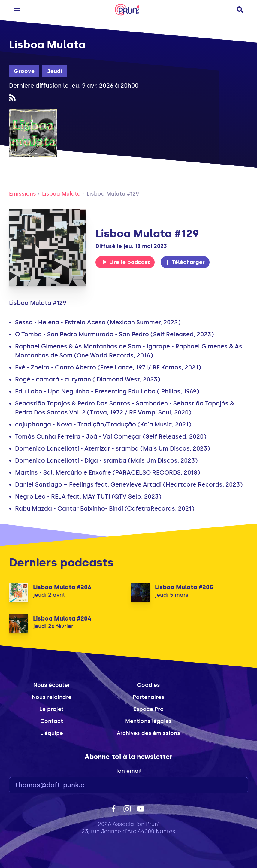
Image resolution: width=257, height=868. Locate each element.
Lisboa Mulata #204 (62, 618)
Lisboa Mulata (61, 194)
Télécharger (185, 262)
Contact (52, 721)
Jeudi (54, 71)
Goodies (148, 685)
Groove (24, 71)
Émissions (23, 194)
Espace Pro (148, 709)
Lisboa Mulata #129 (113, 194)
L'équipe (52, 733)
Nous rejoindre (52, 697)
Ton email (128, 771)
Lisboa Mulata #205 (184, 587)
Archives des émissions (148, 733)
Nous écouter (52, 685)
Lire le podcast (126, 262)
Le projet (51, 709)
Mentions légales (148, 721)
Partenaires (148, 697)
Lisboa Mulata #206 (62, 587)
